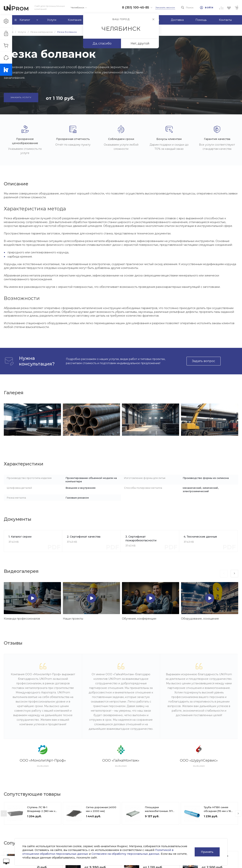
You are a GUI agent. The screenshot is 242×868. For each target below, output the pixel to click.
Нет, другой (140, 43)
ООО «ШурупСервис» (199, 760)
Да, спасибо (102, 43)
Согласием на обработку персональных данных (125, 854)
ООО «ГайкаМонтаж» (121, 760)
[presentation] (224, 574)
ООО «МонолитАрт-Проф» (43, 760)
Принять (207, 852)
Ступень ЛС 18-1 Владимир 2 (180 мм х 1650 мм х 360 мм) (41, 811)
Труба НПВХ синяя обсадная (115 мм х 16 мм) (217, 811)
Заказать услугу (21, 97)
